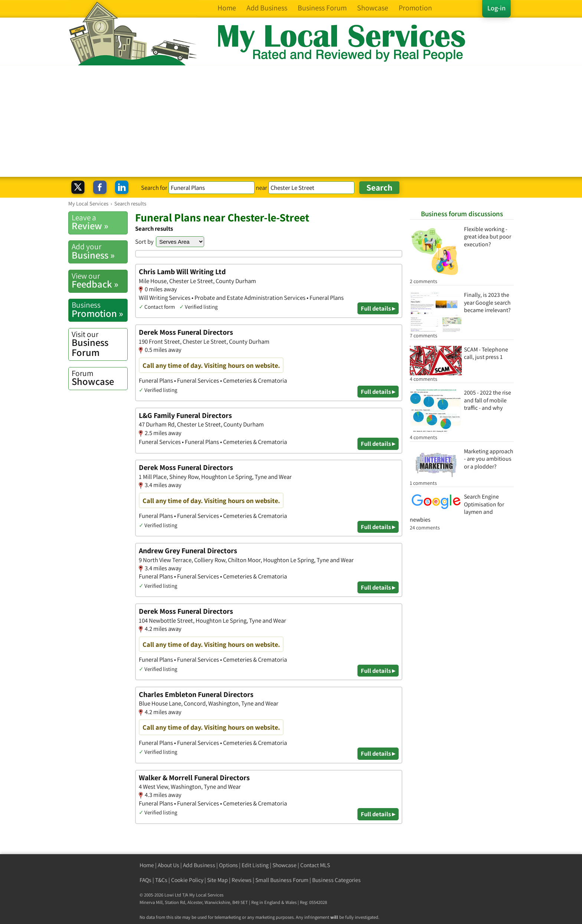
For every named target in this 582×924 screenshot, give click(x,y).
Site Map (218, 880)
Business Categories (336, 880)
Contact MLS (315, 865)
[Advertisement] (291, 121)
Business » (99, 251)
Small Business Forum (282, 880)
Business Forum (99, 344)
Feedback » (99, 281)
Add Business (199, 865)
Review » (99, 222)
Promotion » (99, 309)
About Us (169, 865)
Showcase (99, 378)
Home (147, 865)
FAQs (145, 880)
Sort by (144, 241)
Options (228, 865)
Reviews (242, 880)
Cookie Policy (187, 880)
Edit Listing (255, 865)
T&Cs (161, 880)
